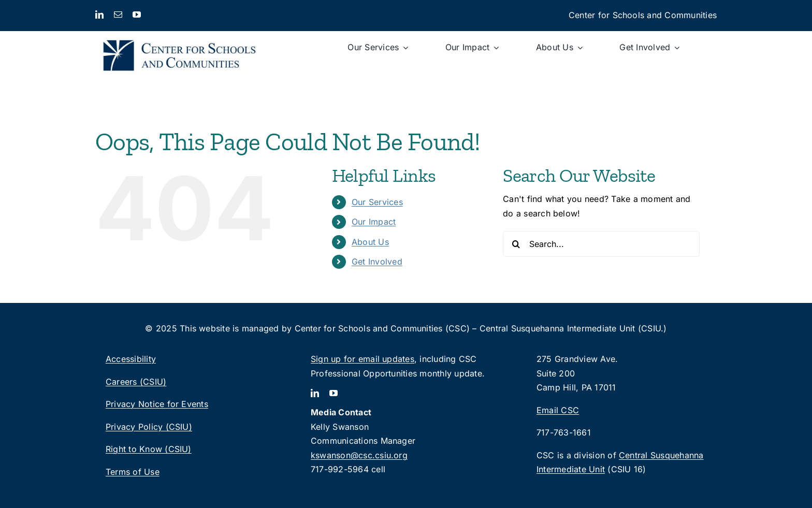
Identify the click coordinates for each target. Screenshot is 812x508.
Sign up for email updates (363, 359)
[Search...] (601, 244)
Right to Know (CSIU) (149, 449)
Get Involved (377, 262)
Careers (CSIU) (136, 382)
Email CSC (558, 410)
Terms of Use (133, 472)
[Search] (516, 244)
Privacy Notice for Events (157, 404)
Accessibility (131, 359)
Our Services (377, 202)
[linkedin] (99, 14)
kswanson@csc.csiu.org (359, 455)
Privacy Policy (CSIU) (149, 427)
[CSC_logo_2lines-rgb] (179, 35)
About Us (370, 242)
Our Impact (374, 222)
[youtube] (137, 14)
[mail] (118, 14)
